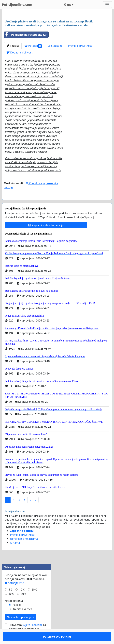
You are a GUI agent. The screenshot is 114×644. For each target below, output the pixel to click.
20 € (34, 599)
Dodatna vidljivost (20, 52)
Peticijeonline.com (17, 5)
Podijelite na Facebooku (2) (25, 35)
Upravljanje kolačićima (24, 548)
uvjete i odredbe (32, 634)
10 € (22, 599)
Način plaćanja (14, 610)
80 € (23, 603)
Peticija (13, 46)
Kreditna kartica (22, 619)
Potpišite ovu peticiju (34, 202)
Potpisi (33, 46)
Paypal (17, 614)
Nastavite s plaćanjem (20, 627)
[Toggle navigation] (107, 5)
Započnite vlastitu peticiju (46, 235)
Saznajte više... (15, 593)
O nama (15, 552)
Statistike (55, 46)
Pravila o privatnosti (80, 46)
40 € (11, 603)
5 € (10, 599)
